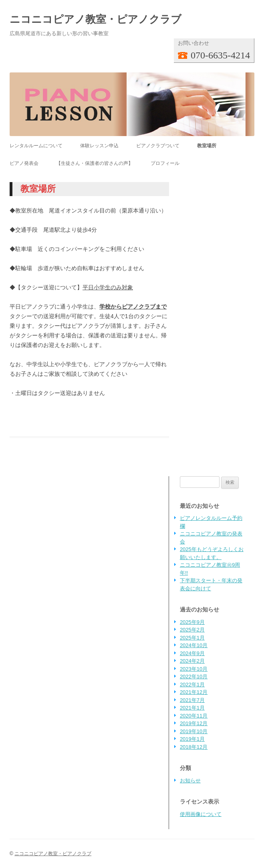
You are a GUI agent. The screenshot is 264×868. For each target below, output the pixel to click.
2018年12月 (194, 747)
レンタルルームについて (36, 146)
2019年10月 (194, 731)
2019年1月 (192, 739)
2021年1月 (192, 708)
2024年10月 (194, 645)
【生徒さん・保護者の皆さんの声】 (95, 163)
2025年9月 (192, 622)
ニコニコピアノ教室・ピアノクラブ (96, 19)
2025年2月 (192, 630)
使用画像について (201, 814)
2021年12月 (194, 692)
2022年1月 (192, 685)
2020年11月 (194, 716)
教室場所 (207, 146)
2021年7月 (192, 700)
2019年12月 (194, 723)
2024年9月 (192, 653)
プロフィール (165, 163)
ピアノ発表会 (24, 163)
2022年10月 (194, 677)
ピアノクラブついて (158, 146)
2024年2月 (192, 661)
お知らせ (190, 781)
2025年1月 (192, 638)
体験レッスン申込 (99, 146)
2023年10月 (194, 669)
